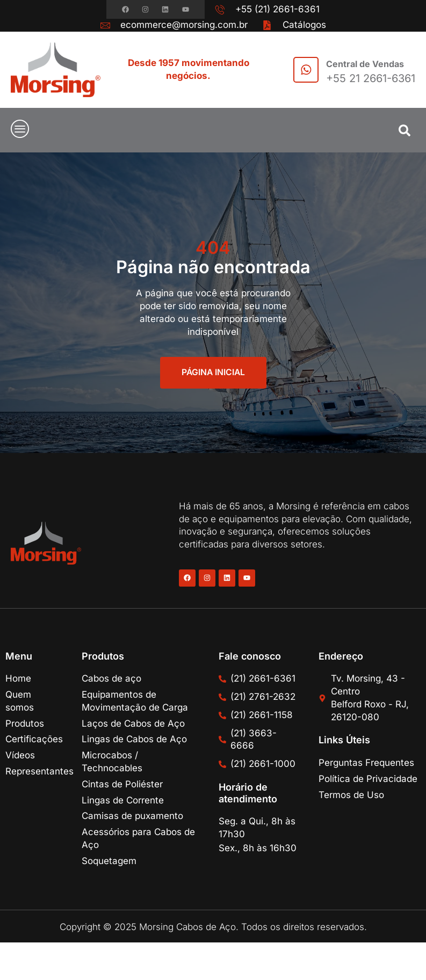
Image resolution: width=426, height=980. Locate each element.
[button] (405, 130)
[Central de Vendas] (305, 70)
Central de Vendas (365, 64)
